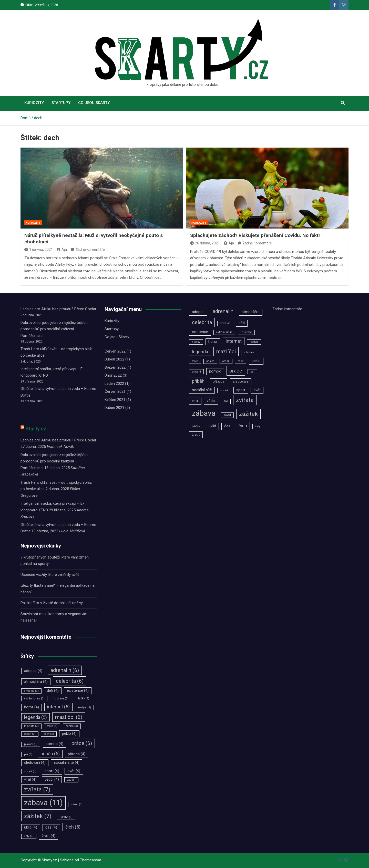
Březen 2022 (115, 367)
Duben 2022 (114, 359)
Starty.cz (36, 429)
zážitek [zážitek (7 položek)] (38, 816)
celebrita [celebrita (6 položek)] (70, 681)
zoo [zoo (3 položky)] (71, 780)
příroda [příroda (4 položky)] (77, 754)
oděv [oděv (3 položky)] (49, 734)
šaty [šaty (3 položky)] (29, 836)
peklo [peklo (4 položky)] (69, 734)
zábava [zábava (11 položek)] (43, 803)
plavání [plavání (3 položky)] (31, 744)
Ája (62, 250)
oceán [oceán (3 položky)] (30, 734)
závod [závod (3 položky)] (77, 804)
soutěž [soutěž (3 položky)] (30, 771)
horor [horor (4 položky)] (32, 707)
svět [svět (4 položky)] (74, 771)
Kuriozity (34, 103)
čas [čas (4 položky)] (51, 827)
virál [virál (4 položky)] (30, 779)
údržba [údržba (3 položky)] (66, 817)
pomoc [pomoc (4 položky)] (54, 744)
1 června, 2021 (39, 250)
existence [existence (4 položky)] (78, 691)
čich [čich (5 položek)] (73, 827)
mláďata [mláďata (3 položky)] (31, 726)
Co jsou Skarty (94, 103)
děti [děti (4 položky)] (53, 691)
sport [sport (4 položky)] (52, 771)
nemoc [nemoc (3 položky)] (72, 726)
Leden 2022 (114, 384)
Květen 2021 (115, 400)
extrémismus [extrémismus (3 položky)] (34, 699)
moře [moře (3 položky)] (52, 726)
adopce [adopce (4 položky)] (33, 671)
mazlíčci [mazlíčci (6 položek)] (69, 717)
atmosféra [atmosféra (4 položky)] (36, 682)
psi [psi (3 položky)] (28, 754)
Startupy (61, 103)
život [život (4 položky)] (49, 836)
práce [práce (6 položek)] (82, 743)
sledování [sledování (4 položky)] (35, 763)
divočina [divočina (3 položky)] (31, 691)
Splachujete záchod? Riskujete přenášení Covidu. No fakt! (255, 235)
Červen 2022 (115, 351)
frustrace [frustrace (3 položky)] (61, 699)
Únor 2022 (113, 375)
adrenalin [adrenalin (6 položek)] (65, 670)
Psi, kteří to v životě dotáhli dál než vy (52, 603)
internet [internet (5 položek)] (58, 707)
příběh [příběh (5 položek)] (50, 754)
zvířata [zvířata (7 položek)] (37, 789)
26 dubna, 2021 (205, 243)
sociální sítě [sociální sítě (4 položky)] (67, 763)
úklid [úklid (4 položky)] (31, 827)
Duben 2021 (114, 408)
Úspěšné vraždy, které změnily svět (50, 575)
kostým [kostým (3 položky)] (84, 707)
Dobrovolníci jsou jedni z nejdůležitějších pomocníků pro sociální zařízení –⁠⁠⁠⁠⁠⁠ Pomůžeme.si (54, 329)
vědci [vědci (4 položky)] (52, 779)
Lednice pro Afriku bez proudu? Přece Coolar (58, 309)
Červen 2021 (115, 391)
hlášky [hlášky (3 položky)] (83, 699)
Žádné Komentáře (90, 250)
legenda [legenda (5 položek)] (35, 717)
